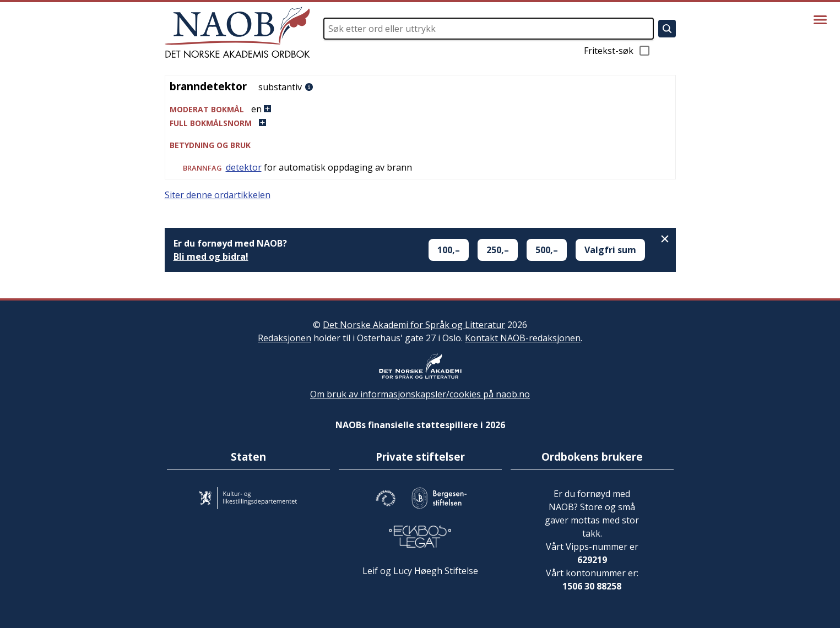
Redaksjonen (284, 338)
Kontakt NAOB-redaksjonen (523, 338)
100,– (449, 250)
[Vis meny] (820, 20)
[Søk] (667, 29)
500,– (547, 250)
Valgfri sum (610, 250)
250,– (498, 250)
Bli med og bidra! (211, 256)
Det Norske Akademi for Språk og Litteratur (414, 325)
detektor (244, 167)
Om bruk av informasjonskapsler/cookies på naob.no (420, 394)
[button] (420, 109)
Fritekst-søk (617, 51)
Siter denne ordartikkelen (218, 195)
